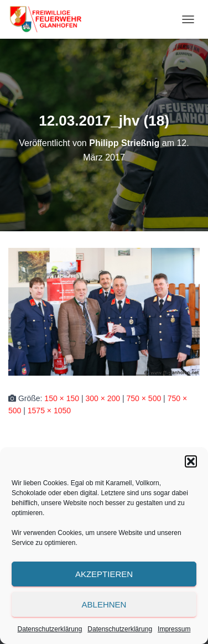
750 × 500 (144, 398)
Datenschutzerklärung (50, 629)
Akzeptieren (104, 574)
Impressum (174, 629)
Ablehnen (104, 604)
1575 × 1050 (49, 411)
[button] (191, 461)
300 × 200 (103, 398)
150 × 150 (62, 398)
